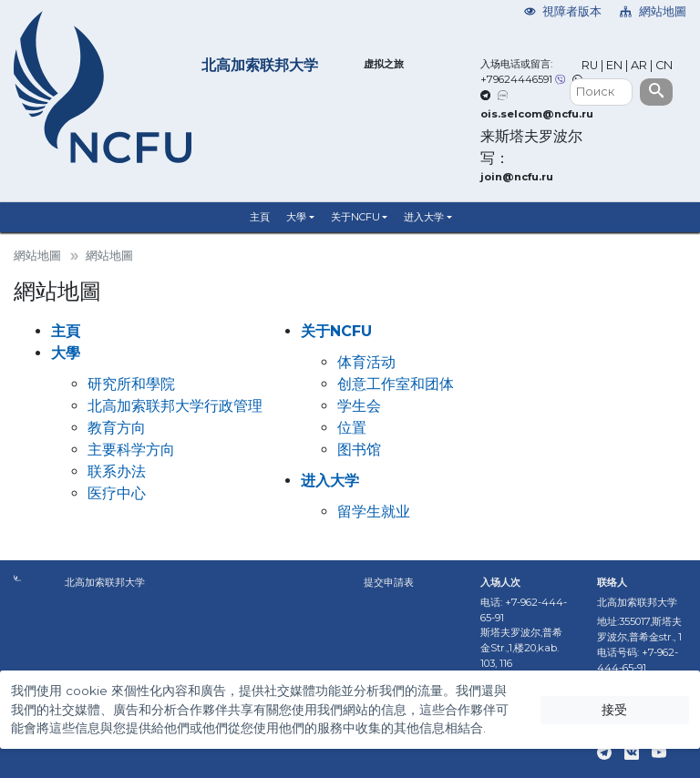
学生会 (359, 406)
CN (664, 65)
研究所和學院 (131, 384)
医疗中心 (117, 493)
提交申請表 (389, 582)
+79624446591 (516, 79)
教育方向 (117, 428)
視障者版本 (563, 11)
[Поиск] (601, 92)
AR (639, 65)
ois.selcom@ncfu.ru (537, 114)
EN (614, 65)
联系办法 (117, 471)
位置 (352, 428)
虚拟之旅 (384, 64)
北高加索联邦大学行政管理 (175, 406)
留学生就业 (374, 512)
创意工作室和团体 (396, 384)
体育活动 (366, 362)
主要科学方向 (131, 450)
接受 (614, 710)
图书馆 (359, 450)
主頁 (260, 217)
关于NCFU (355, 217)
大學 (296, 217)
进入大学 (424, 217)
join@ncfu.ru (517, 177)
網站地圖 (653, 11)
